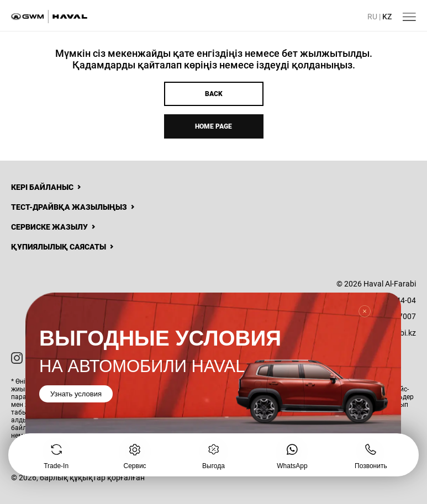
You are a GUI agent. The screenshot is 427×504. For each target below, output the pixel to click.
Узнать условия (76, 393)
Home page (213, 126)
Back (214, 94)
